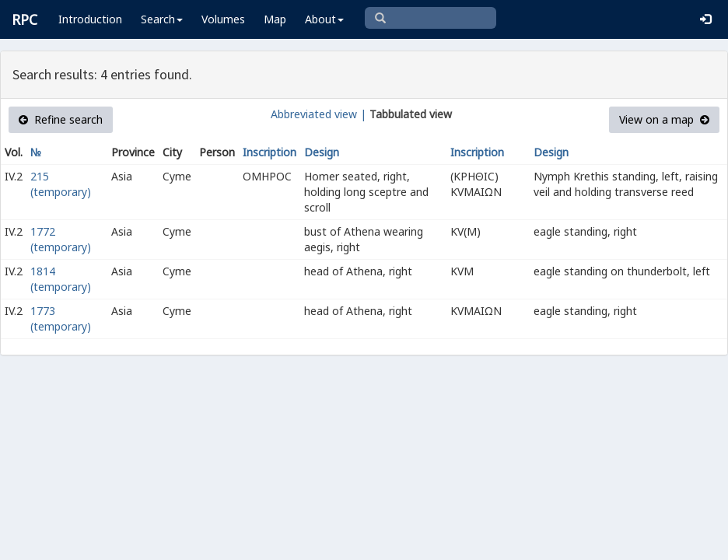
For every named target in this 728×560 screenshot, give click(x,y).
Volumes (223, 19)
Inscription (269, 152)
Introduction (90, 19)
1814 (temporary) (61, 279)
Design (322, 152)
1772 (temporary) (61, 239)
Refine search (61, 119)
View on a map (664, 119)
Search (162, 19)
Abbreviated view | (318, 114)
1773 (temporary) (61, 318)
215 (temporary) (61, 184)
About (324, 19)
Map (275, 19)
